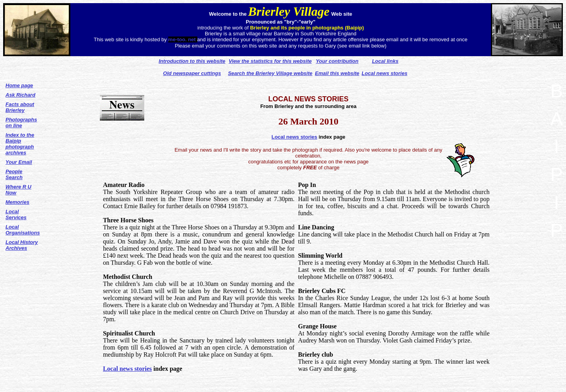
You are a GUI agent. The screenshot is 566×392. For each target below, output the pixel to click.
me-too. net (183, 39)
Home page (19, 85)
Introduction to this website (192, 61)
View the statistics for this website (270, 61)
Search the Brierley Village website (270, 73)
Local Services (16, 214)
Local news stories (294, 137)
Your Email (19, 162)
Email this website (337, 73)
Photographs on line (21, 123)
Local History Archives (22, 245)
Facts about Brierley (20, 107)
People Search (14, 174)
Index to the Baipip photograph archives (20, 144)
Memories (17, 202)
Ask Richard (20, 95)
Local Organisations (23, 230)
